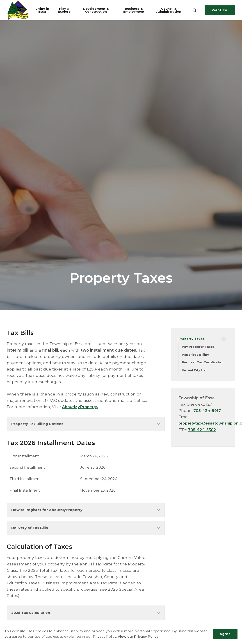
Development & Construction (100, 10)
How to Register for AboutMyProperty (86, 511)
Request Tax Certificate (203, 363)
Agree (225, 634)
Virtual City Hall (195, 371)
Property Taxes (192, 339)
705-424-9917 (208, 411)
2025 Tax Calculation (86, 615)
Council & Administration (172, 10)
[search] (194, 10)
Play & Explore (66, 10)
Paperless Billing (196, 355)
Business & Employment (138, 10)
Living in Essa (44, 10)
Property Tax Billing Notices (86, 424)
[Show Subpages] (224, 339)
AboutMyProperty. (81, 407)
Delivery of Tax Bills (86, 530)
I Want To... (220, 10)
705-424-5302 (202, 430)
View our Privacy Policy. (154, 637)
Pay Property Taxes (199, 347)
